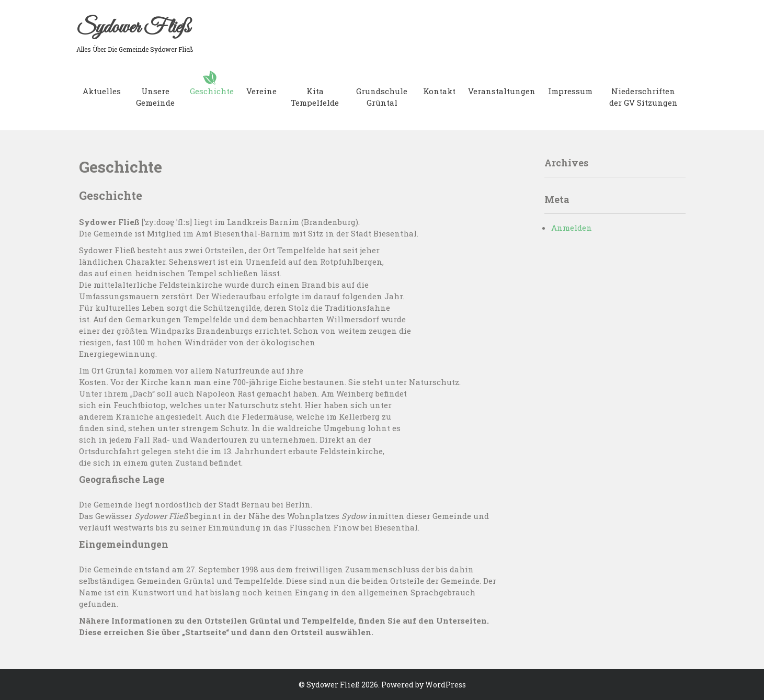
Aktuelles (102, 91)
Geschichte (212, 91)
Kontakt (439, 91)
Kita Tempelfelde (315, 97)
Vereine (261, 91)
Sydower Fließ (133, 28)
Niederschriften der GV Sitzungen (643, 97)
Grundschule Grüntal (382, 97)
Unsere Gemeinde (155, 97)
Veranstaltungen (502, 91)
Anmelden (572, 228)
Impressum (570, 91)
